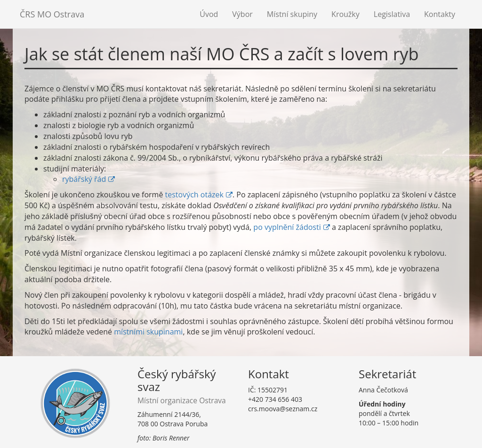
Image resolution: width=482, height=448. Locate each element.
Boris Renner (171, 438)
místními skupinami (148, 332)
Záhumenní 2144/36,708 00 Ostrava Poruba (173, 419)
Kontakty (440, 14)
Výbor (242, 14)
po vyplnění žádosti (287, 227)
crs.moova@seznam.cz (283, 409)
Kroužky (345, 14)
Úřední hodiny (382, 404)
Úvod (209, 14)
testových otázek (194, 195)
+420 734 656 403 (275, 399)
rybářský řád (84, 179)
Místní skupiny (292, 14)
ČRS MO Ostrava (52, 14)
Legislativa (392, 14)
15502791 (273, 390)
